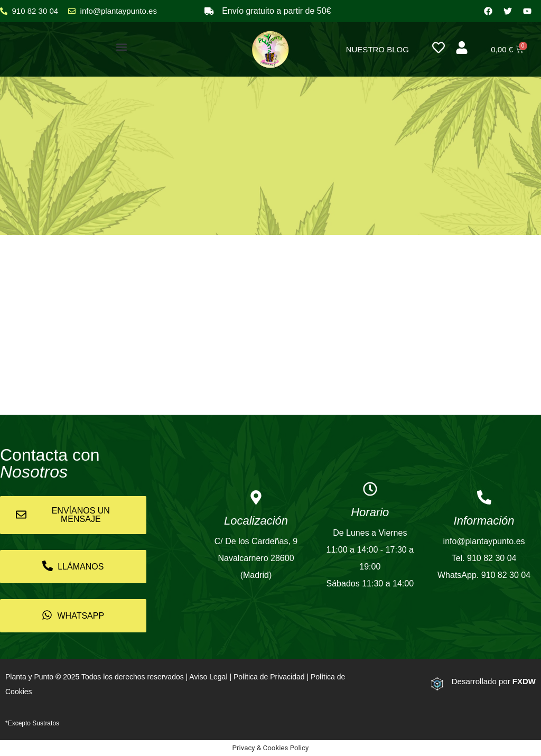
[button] (122, 47)
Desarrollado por (494, 681)
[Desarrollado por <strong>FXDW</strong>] (437, 684)
